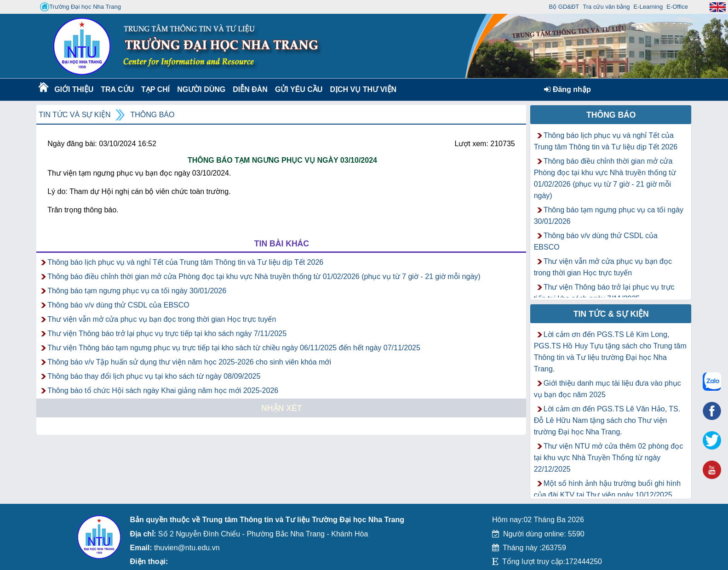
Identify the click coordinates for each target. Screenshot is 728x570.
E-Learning (648, 7)
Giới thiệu (73, 89)
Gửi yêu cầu (299, 89)
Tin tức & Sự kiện (611, 314)
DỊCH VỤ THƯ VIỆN (361, 89)
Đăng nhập (567, 89)
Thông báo (152, 115)
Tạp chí (155, 89)
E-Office (677, 7)
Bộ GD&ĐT (564, 7)
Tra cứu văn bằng (606, 7)
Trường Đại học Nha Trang (80, 7)
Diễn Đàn (250, 89)
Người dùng (200, 89)
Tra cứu (117, 89)
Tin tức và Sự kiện (75, 115)
